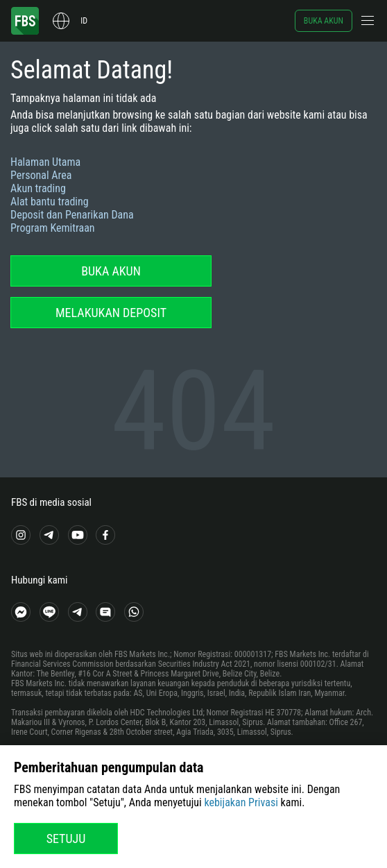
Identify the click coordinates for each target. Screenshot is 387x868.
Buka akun (324, 21)
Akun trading (38, 188)
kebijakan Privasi (241, 802)
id (84, 21)
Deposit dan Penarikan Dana (72, 215)
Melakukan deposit (111, 313)
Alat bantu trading (50, 202)
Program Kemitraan (53, 228)
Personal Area (41, 175)
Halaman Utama (45, 162)
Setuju (66, 839)
